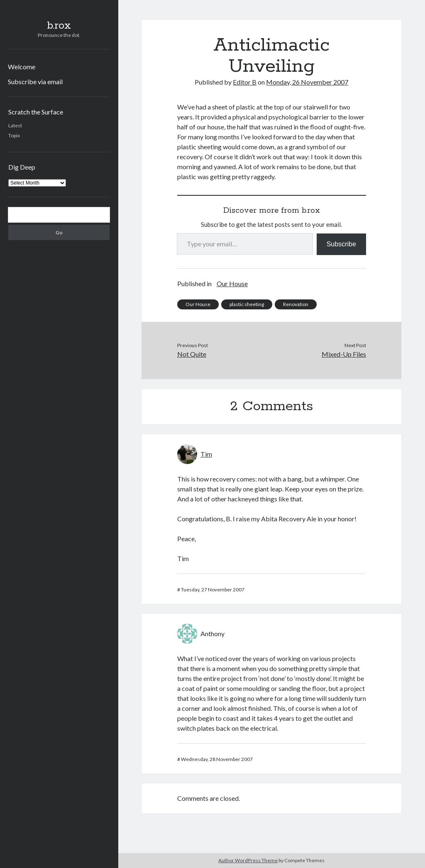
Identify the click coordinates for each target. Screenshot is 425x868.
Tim (206, 454)
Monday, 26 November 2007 (307, 82)
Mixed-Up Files (344, 354)
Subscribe (341, 244)
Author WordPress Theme (248, 860)
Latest (15, 125)
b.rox (59, 26)
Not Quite (192, 354)
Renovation (296, 304)
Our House (232, 283)
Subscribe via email (35, 81)
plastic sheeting (247, 304)
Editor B (245, 82)
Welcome (22, 67)
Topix (14, 135)
